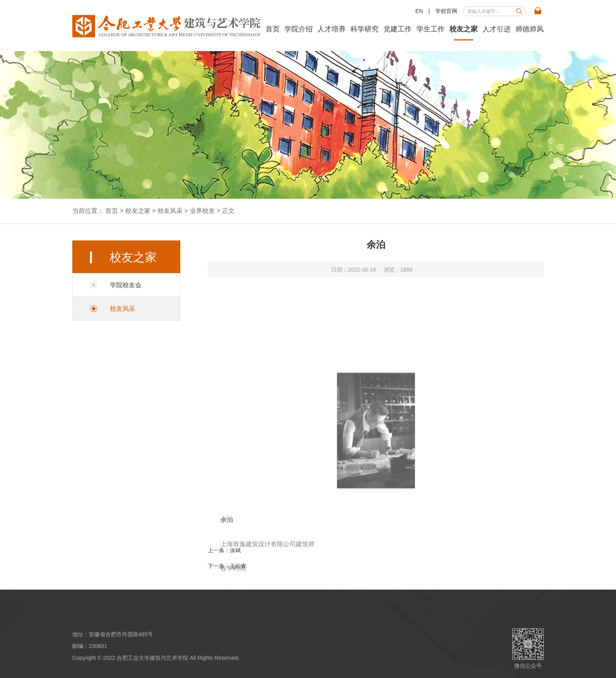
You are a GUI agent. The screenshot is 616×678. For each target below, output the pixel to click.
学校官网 (446, 11)
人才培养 (332, 29)
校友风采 (170, 211)
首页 (273, 29)
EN (419, 11)
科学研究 (365, 29)
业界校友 (202, 211)
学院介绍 (299, 29)
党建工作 (398, 29)
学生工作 (431, 29)
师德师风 (530, 29)
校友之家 (464, 29)
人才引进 (497, 29)
